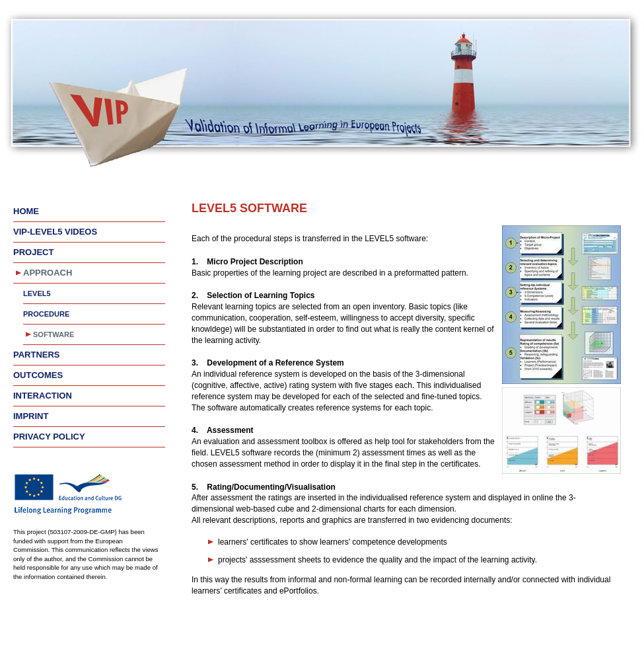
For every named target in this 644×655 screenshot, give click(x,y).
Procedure (46, 314)
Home (26, 211)
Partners (37, 355)
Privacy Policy (49, 437)
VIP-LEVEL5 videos (55, 232)
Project (33, 252)
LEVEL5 (37, 293)
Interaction (43, 396)
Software (54, 334)
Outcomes (38, 375)
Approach (48, 273)
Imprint (31, 416)
